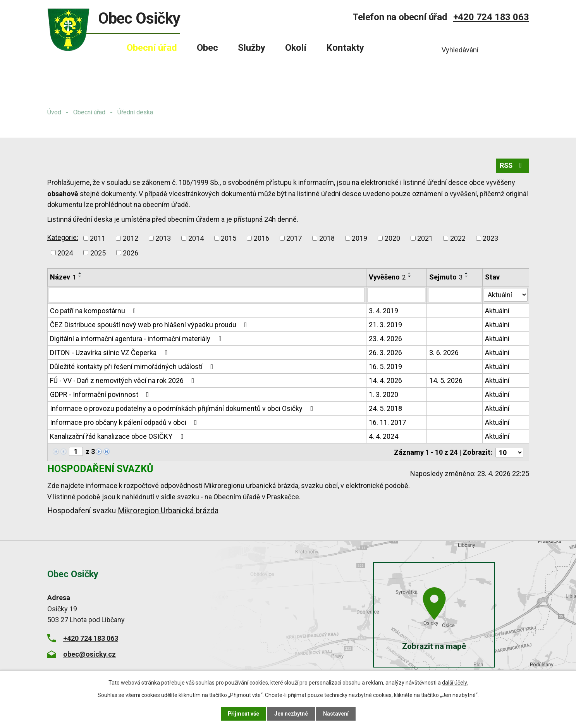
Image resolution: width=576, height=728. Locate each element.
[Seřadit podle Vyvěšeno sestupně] (410, 277)
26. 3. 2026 (386, 353)
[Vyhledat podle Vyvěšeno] (397, 295)
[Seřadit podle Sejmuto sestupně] (467, 277)
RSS (512, 166)
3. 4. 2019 (384, 311)
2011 (98, 238)
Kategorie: (63, 237)
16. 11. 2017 (388, 423)
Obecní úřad (89, 112)
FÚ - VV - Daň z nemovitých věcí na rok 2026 (124, 381)
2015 (229, 238)
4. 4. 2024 (384, 437)
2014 (196, 238)
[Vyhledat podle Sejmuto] (455, 295)
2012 (131, 238)
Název (63, 277)
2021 (425, 238)
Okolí (296, 48)
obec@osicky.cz (89, 654)
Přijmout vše (243, 714)
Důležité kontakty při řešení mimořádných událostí (133, 367)
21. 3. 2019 (386, 325)
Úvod (54, 112)
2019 (359, 238)
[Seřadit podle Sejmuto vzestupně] (467, 274)
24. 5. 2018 (386, 409)
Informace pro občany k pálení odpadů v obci (125, 423)
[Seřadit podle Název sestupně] (80, 277)
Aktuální (498, 311)
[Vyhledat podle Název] (207, 295)
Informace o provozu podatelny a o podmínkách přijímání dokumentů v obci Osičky (183, 409)
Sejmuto (446, 277)
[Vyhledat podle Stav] (506, 295)
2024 (65, 253)
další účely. (455, 683)
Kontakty (345, 48)
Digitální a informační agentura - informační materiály (137, 339)
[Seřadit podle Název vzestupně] (80, 274)
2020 (392, 238)
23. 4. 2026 (386, 339)
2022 (458, 238)
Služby (252, 48)
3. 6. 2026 (444, 353)
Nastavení (336, 714)
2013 (163, 238)
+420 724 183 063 (491, 17)
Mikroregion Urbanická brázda (168, 510)
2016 (261, 238)
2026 (131, 253)
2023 (490, 238)
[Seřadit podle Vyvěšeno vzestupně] (410, 274)
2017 (294, 238)
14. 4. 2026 (386, 381)
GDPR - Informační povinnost (101, 395)
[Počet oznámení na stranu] (509, 452)
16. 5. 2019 (386, 367)
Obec (207, 48)
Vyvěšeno (388, 277)
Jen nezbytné (291, 714)
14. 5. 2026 (446, 381)
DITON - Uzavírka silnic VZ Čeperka (110, 353)
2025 (98, 253)
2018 (327, 238)
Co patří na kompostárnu (95, 311)
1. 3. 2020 (384, 395)
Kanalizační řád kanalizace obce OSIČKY (118, 437)
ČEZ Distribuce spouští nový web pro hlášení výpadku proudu (150, 325)
